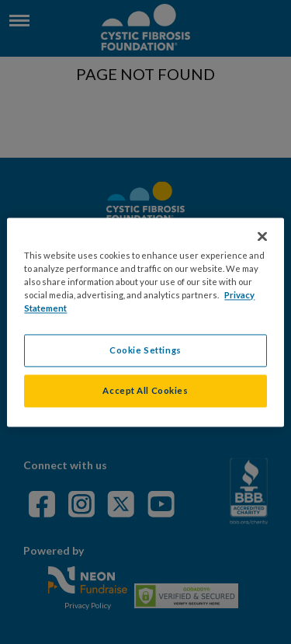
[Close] (262, 236)
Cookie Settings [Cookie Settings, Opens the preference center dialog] (145, 350)
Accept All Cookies (145, 390)
